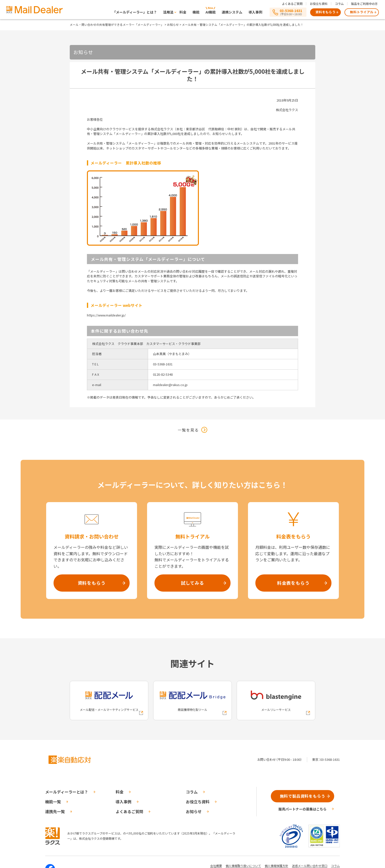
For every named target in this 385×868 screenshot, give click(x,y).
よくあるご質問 (292, 4)
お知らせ (173, 24)
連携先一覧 (55, 811)
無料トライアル (362, 12)
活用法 (168, 12)
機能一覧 (53, 802)
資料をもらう (326, 12)
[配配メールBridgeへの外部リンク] (192, 701)
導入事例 (255, 12)
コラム (339, 4)
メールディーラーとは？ (67, 792)
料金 (183, 12)
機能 (196, 12)
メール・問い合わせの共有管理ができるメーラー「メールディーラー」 (117, 24)
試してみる (192, 583)
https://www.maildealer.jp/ (106, 315)
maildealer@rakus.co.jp (170, 385)
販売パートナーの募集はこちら (302, 809)
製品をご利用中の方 (364, 4)
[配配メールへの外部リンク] (109, 701)
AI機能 (211, 12)
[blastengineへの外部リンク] (276, 701)
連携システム (232, 12)
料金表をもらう (293, 583)
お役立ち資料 (319, 4)
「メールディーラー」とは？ (135, 12)
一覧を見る (188, 430)
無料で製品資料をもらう (303, 796)
